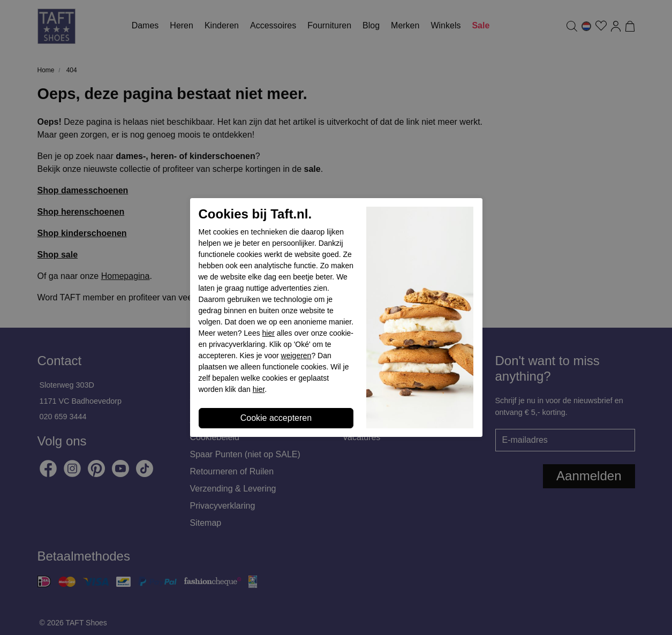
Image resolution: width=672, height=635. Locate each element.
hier (269, 333)
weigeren (296, 356)
